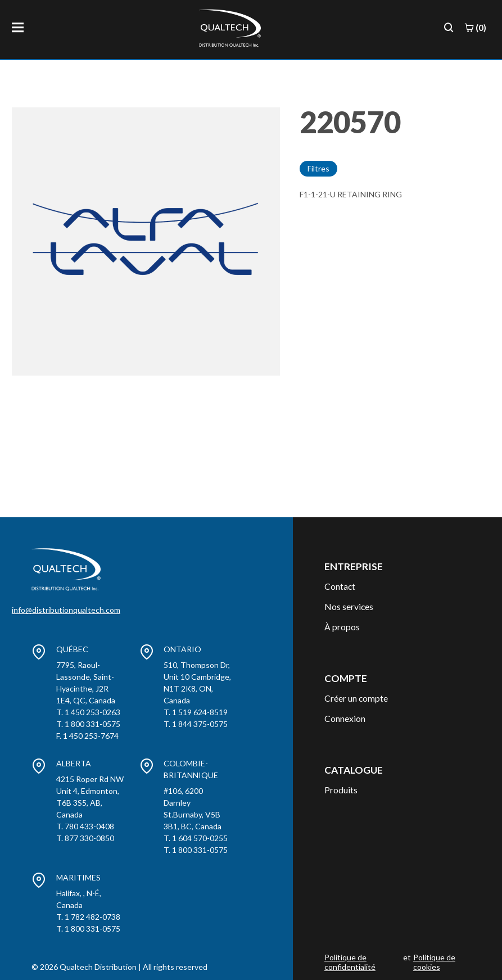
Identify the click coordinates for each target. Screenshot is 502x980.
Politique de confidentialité (350, 962)
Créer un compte (356, 698)
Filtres (318, 168)
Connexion (345, 718)
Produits (341, 790)
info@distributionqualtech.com (66, 610)
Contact (340, 586)
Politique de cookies (434, 962)
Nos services (349, 606)
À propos (342, 627)
